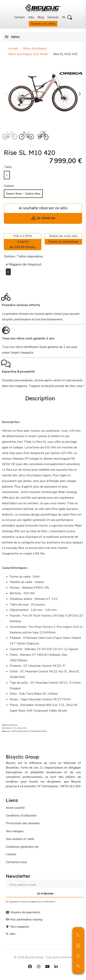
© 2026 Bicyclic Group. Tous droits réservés (43, 957)
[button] (70, 17)
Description (40, 398)
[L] (7, 175)
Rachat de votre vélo (63, 239)
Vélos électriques (35, 48)
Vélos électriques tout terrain (28, 54)
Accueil (13, 48)
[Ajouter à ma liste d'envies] (6, 281)
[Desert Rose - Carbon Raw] (23, 194)
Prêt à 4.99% (23, 242)
